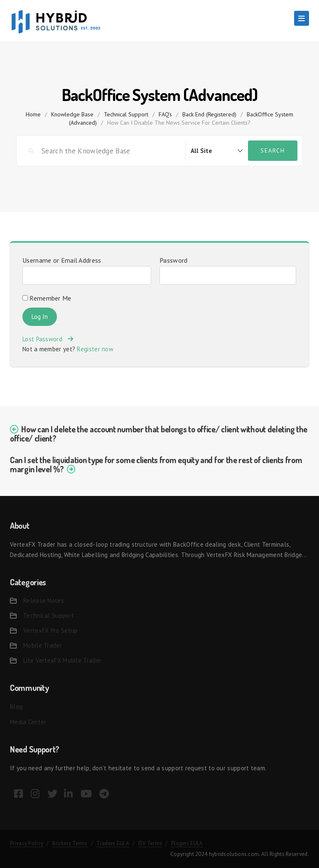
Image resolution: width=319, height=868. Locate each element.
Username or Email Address (62, 260)
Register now (95, 349)
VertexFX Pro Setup (50, 630)
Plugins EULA (187, 843)
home (33, 114)
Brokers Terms (70, 843)
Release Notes (44, 600)
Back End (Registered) (209, 114)
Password (173, 260)
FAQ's (165, 114)
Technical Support (126, 114)
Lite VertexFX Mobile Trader (62, 660)
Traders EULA (113, 843)
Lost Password (48, 339)
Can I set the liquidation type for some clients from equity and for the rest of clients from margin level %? (156, 464)
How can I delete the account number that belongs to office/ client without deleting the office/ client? (159, 434)
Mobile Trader (43, 645)
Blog (16, 706)
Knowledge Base (72, 114)
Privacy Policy (27, 843)
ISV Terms (150, 843)
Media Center (28, 722)
